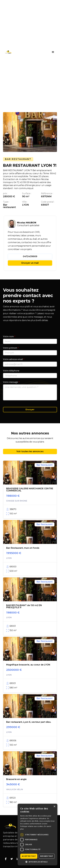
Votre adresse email (14, 359)
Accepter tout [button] (29, 856)
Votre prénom (11, 348)
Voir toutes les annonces (30, 451)
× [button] (54, 807)
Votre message (11, 382)
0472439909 (30, 256)
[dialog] (37, 835)
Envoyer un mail (30, 263)
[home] (7, 52)
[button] (53, 52)
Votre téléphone (11, 371)
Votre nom (9, 336)
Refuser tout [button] (47, 856)
